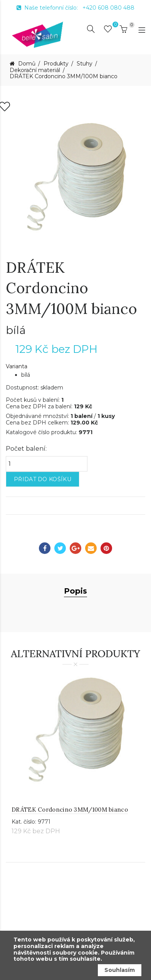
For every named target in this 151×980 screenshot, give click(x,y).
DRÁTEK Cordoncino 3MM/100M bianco (64, 76)
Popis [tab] (75, 626)
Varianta (17, 401)
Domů (26, 64)
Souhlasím (120, 970)
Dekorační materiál (35, 70)
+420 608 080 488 (108, 8)
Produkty (56, 64)
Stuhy (85, 64)
